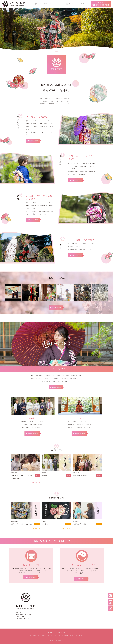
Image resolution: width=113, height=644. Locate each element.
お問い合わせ (83, 4)
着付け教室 (38, 4)
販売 (51, 4)
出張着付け (45, 4)
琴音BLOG (75, 4)
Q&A (62, 4)
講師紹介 (68, 4)
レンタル (57, 4)
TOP (32, 4)
